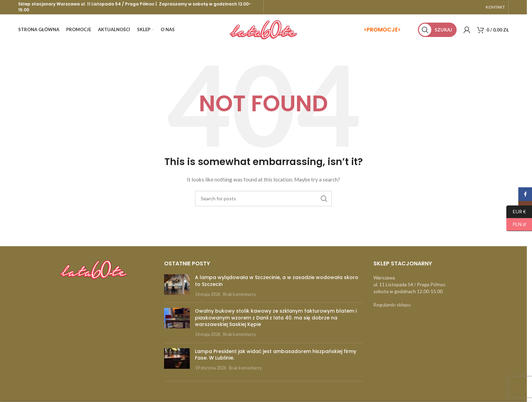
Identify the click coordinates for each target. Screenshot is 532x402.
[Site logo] (263, 29)
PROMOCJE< (384, 30)
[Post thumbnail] (177, 286)
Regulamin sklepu (392, 305)
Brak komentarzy (239, 294)
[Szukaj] (437, 30)
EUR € (516, 212)
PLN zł (516, 224)
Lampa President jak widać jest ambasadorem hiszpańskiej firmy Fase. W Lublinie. (276, 355)
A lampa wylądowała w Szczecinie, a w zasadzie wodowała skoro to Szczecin (277, 281)
